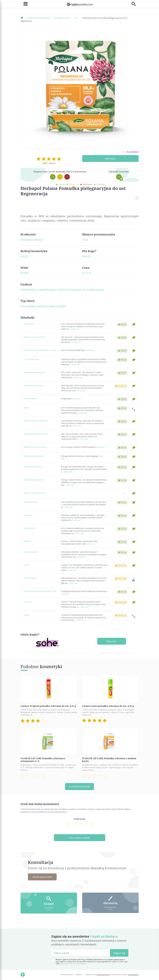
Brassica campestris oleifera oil (36, 421)
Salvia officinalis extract (33, 467)
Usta (85, 239)
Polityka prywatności (66, 974)
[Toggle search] (135, 4)
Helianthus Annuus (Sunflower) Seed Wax (40, 350)
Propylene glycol (30, 578)
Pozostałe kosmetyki (79, 786)
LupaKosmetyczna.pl (103, 974)
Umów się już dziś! (43, 877)
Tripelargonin (29, 324)
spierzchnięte (57, 306)
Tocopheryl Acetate (31, 502)
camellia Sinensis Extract (33, 480)
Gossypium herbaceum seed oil (36, 434)
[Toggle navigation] (24, 4)
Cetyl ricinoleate (30, 399)
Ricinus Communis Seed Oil (34, 337)
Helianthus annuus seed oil (34, 372)
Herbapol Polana (32, 239)
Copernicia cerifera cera (33, 386)
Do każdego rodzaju (34, 306)
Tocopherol (28, 515)
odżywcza (78, 289)
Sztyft (24, 256)
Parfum (27, 408)
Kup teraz (110, 158)
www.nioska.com (133, 974)
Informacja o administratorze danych (73, 963)
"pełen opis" (75, 329)
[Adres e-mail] (81, 952)
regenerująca (47, 289)
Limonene (28, 602)
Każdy (86, 256)
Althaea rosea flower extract (35, 493)
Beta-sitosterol (29, 528)
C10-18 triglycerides (31, 359)
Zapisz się (119, 953)
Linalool (27, 615)
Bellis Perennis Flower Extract (35, 447)
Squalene (27, 541)
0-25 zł (87, 273)
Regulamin (79, 974)
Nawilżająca (29, 289)
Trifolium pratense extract (34, 456)
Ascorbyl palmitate (31, 552)
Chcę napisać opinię (79, 837)
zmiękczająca (95, 289)
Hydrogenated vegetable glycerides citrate (40, 591)
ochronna (64, 289)
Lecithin (27, 565)
